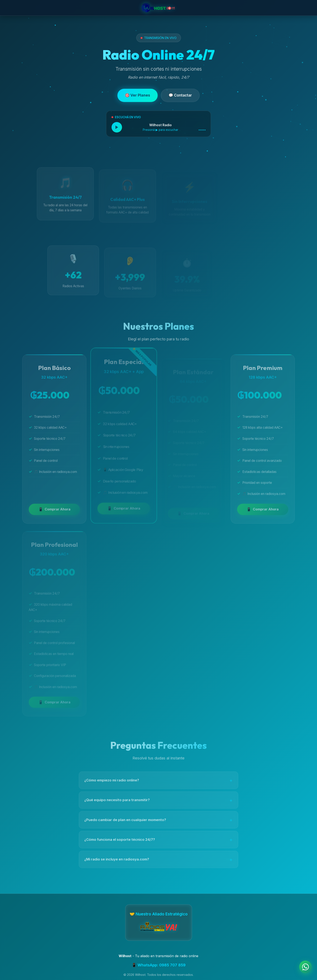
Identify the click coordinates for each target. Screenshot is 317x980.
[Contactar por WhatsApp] (305, 967)
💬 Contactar (180, 96)
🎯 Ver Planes (138, 96)
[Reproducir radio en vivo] (117, 129)
